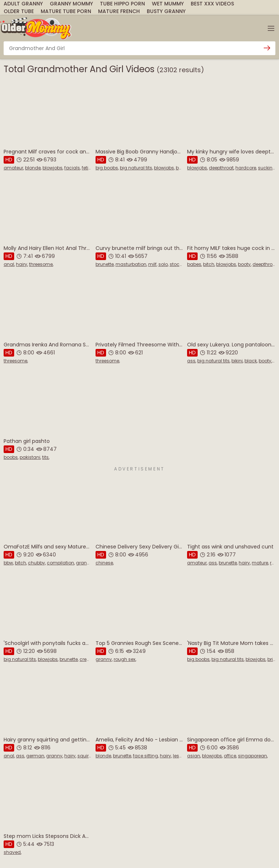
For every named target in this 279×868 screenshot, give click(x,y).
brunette (105, 264)
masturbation (131, 264)
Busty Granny (166, 11)
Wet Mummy (168, 4)
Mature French (119, 11)
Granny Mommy (71, 4)
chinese (104, 563)
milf (152, 264)
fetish (88, 168)
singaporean (252, 756)
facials (72, 168)
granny (84, 563)
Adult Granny (23, 4)
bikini (237, 361)
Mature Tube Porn (66, 11)
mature (260, 563)
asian (194, 756)
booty (244, 264)
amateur (13, 168)
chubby (37, 563)
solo (163, 264)
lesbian (181, 756)
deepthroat (221, 168)
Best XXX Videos (212, 4)
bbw (8, 563)
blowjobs (52, 168)
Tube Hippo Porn (122, 4)
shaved (12, 852)
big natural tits (136, 168)
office (230, 756)
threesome (41, 264)
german (35, 756)
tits (45, 457)
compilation (60, 563)
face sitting (145, 756)
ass (191, 361)
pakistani (30, 457)
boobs (183, 168)
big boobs (107, 168)
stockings (181, 264)
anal (9, 264)
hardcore (246, 168)
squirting (87, 756)
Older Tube (19, 11)
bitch (209, 264)
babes (194, 264)
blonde (33, 168)
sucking (267, 168)
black (251, 361)
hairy (22, 264)
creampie (90, 659)
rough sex (125, 659)
